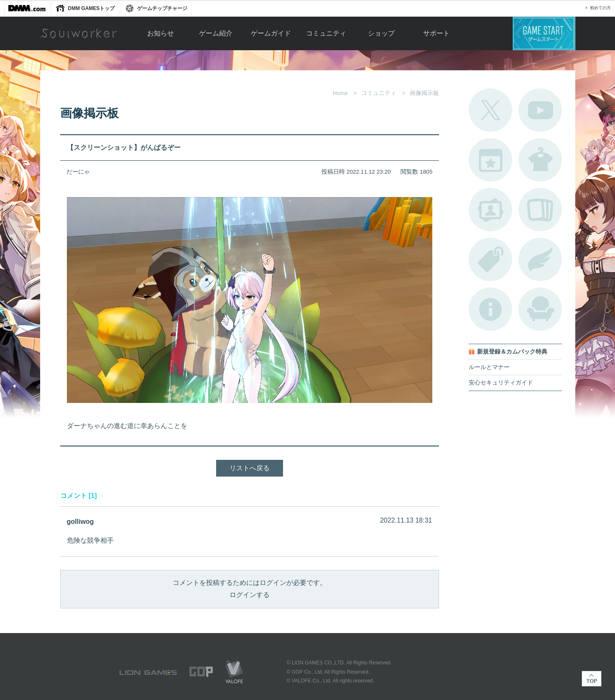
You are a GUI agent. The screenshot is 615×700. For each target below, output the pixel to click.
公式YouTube (540, 110)
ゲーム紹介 (216, 33)
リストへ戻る (250, 468)
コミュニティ (326, 33)
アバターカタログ (540, 160)
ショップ (381, 33)
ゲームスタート (544, 33)
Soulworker (79, 33)
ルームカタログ (540, 309)
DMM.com (27, 8)
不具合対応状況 (490, 309)
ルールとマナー (489, 367)
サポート (436, 33)
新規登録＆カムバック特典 (512, 352)
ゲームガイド (271, 33)
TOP (592, 679)
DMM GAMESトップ (91, 8)
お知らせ (161, 33)
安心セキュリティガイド (501, 383)
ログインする (250, 595)
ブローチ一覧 (540, 259)
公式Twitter (490, 110)
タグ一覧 (490, 259)
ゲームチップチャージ (162, 8)
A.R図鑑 (540, 210)
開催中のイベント (490, 160)
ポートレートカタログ (490, 210)
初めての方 (600, 8)
